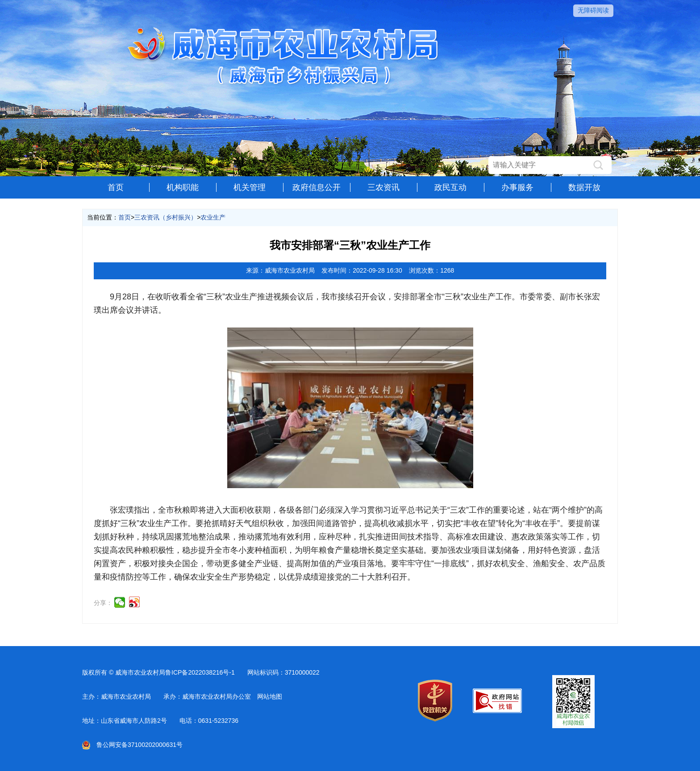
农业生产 (213, 217)
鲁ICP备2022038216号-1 (200, 672)
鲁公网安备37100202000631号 (132, 745)
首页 (116, 187)
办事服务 (517, 187)
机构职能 (183, 187)
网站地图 (270, 696)
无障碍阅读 (593, 10)
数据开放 (584, 187)
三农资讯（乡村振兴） (166, 217)
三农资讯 (383, 187)
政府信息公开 (317, 187)
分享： (103, 603)
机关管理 (250, 187)
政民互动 (450, 187)
